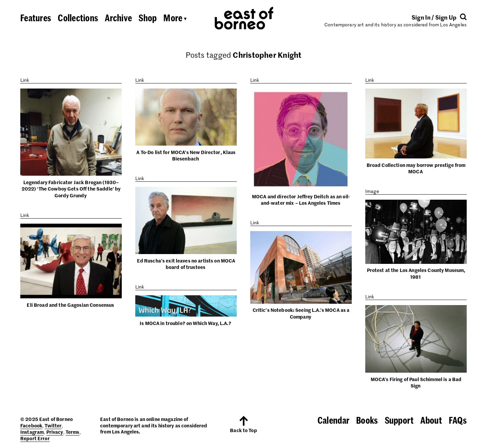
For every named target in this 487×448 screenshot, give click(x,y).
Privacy (55, 432)
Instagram (32, 432)
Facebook (31, 425)
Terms (73, 432)
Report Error (35, 438)
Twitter (53, 425)
